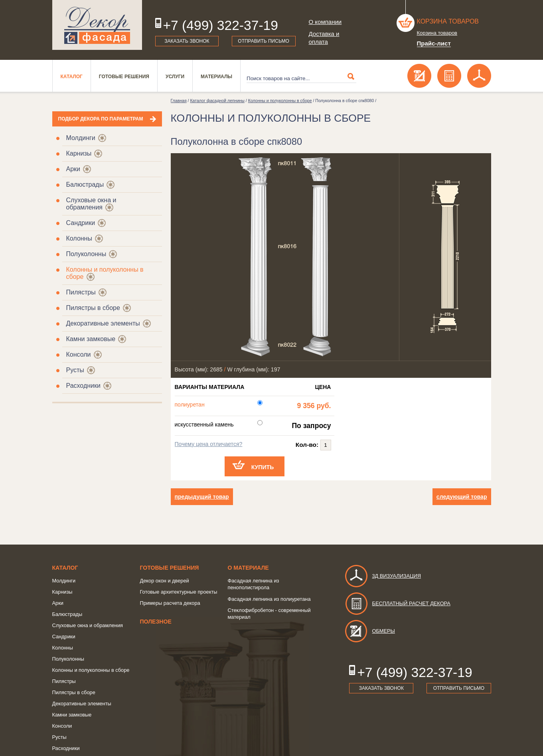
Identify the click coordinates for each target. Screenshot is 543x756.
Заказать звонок (187, 41)
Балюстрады (85, 185)
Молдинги (81, 138)
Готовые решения (124, 77)
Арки (73, 169)
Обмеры (370, 631)
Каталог (72, 77)
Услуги (175, 77)
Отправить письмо (264, 41)
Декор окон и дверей (165, 581)
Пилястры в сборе (93, 308)
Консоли (79, 354)
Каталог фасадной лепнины (217, 101)
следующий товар (462, 497)
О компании (325, 22)
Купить (263, 467)
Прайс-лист (434, 43)
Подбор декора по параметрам (101, 119)
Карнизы (79, 153)
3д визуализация (383, 576)
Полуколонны (86, 254)
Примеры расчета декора (170, 603)
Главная (179, 101)
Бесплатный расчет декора (397, 603)
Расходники (83, 386)
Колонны (79, 238)
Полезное (156, 622)
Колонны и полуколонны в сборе (280, 101)
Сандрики (81, 223)
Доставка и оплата (324, 38)
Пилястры (81, 292)
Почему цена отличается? (209, 444)
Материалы (216, 77)
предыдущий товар (202, 497)
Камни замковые (91, 339)
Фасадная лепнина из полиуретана (269, 599)
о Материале (248, 568)
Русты (75, 370)
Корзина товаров (448, 21)
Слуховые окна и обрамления (91, 204)
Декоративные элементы (103, 323)
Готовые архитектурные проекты (179, 592)
